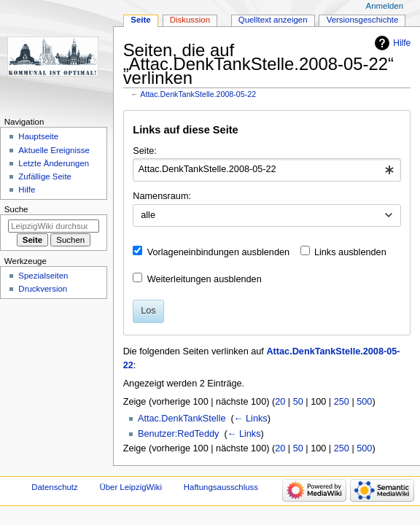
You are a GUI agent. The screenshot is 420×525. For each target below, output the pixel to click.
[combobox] (267, 170)
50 (298, 402)
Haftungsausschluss (221, 487)
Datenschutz (55, 487)
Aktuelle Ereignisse (54, 150)
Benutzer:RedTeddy (178, 434)
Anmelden (385, 6)
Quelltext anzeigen (273, 20)
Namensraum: (162, 196)
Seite (140, 20)
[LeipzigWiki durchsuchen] (54, 226)
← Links (251, 419)
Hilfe (402, 43)
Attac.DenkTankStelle (182, 419)
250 (342, 402)
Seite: (144, 151)
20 (280, 402)
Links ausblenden (350, 252)
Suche (16, 209)
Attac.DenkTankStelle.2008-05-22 (198, 94)
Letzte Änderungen (54, 163)
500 (364, 402)
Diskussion (190, 20)
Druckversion (43, 289)
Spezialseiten (43, 276)
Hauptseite (38, 136)
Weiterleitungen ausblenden (205, 279)
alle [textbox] (148, 215)
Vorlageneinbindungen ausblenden (218, 252)
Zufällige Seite (45, 176)
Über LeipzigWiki (131, 487)
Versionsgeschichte (363, 20)
